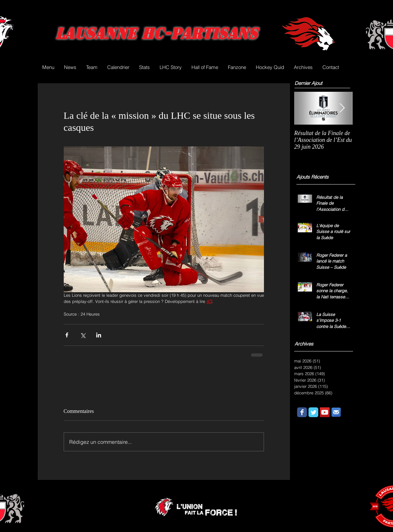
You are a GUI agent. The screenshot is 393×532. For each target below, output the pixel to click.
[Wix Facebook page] (302, 412)
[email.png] (336, 412)
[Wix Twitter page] (313, 412)
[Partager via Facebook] (67, 335)
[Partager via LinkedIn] (99, 335)
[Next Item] (342, 108)
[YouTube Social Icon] (325, 412)
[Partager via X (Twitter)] (83, 335)
